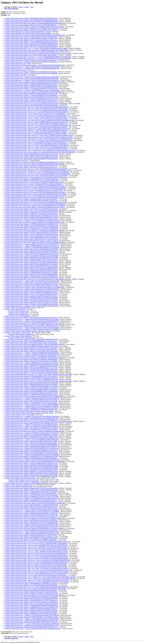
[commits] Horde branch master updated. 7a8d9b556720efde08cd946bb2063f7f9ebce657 (31, 609)
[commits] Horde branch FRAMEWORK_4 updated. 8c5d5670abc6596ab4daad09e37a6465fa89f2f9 (35, 461)
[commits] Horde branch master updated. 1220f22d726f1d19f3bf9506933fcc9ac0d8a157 (31, 502)
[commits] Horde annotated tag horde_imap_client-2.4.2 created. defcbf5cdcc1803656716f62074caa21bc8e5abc (38, 53)
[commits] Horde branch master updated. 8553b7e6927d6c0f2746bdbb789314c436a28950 (32, 28)
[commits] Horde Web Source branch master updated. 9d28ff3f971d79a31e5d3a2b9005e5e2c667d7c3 (35, 344)
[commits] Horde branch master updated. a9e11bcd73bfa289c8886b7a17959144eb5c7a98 (31, 226)
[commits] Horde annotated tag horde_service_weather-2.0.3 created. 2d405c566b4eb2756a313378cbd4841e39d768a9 (40, 578)
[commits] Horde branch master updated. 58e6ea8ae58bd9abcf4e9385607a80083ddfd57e (31, 458)
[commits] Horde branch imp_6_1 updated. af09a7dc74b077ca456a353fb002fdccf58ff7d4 (32, 406)
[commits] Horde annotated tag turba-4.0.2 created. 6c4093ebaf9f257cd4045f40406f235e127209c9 (34, 197)
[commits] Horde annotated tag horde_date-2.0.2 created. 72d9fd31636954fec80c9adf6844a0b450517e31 (36, 124)
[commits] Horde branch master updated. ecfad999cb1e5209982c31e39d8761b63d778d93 (32, 594)
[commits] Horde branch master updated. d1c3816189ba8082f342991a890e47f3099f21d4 (31, 378)
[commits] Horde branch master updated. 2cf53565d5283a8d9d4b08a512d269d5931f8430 (32, 78)
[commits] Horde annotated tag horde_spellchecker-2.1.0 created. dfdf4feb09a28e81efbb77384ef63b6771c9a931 (38, 170)
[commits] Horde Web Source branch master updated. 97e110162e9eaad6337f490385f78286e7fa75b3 (35, 518)
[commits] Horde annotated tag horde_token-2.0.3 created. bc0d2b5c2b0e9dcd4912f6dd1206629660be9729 (37, 587)
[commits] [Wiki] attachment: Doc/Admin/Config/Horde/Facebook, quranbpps (28, 33)
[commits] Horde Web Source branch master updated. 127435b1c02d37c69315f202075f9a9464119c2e (35, 595)
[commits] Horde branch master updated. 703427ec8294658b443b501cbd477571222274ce (32, 99)
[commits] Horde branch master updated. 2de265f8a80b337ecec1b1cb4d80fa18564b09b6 (31, 180)
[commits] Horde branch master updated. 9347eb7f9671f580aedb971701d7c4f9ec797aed (31, 165)
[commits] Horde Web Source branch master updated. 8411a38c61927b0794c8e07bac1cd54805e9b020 (35, 503)
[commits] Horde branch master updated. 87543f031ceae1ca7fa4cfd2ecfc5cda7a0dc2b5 (31, 60)
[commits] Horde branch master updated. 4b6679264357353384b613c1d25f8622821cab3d (32, 52)
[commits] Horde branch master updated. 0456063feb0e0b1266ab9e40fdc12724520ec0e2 (31, 513)
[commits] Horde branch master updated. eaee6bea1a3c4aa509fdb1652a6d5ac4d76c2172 (31, 296)
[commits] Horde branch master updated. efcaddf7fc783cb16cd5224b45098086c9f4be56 (31, 87)
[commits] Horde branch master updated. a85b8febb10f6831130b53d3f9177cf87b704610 (31, 252)
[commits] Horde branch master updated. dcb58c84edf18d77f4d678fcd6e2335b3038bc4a (31, 530)
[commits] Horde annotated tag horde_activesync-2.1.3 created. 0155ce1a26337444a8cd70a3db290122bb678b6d (38, 374)
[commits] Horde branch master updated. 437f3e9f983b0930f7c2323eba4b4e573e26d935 (31, 430)
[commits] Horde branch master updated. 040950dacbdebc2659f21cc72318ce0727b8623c (31, 241)
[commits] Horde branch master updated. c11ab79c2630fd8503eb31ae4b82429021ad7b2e (31, 495)
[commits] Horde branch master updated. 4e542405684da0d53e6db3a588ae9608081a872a (32, 605)
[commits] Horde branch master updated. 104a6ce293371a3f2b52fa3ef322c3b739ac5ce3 (31, 167)
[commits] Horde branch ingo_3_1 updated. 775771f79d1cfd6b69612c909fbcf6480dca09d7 (32, 440)
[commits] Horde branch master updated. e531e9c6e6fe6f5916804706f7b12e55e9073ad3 (31, 88)
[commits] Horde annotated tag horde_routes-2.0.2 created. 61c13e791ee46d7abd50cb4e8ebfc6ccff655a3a (36, 149)
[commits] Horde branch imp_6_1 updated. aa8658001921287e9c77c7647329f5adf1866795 (32, 244)
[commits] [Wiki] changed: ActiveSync (16, 160)
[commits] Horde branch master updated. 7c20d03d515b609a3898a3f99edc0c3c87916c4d (32, 83)
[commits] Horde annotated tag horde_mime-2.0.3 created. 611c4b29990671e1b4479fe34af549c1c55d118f (37, 568)
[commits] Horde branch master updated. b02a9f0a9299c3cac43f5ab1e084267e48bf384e (31, 592)
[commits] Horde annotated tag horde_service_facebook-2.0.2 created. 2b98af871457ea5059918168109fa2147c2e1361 (40, 150)
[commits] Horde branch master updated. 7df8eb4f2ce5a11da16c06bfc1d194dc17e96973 (31, 30)
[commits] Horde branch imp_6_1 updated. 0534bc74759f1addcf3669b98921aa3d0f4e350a (32, 80)
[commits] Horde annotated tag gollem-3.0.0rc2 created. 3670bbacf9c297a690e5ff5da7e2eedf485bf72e (35, 211)
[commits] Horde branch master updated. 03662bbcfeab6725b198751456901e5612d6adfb (32, 522)
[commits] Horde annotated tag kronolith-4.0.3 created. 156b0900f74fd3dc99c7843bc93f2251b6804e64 (36, 187)
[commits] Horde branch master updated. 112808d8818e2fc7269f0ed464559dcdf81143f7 (31, 410)
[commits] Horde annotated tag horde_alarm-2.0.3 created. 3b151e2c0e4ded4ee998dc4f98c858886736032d (37, 107)
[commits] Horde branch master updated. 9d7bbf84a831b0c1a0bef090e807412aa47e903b (31, 597)
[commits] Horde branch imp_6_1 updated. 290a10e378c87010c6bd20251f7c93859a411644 (32, 62)
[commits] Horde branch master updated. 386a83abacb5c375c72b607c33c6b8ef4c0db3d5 (31, 262)
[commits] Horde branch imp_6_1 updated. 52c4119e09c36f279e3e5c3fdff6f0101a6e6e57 (32, 425)
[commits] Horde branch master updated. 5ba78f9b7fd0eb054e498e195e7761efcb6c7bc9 (31, 277)
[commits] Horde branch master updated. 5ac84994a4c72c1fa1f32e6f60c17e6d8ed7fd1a (31, 520)
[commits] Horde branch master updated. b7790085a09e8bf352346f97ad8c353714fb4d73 (31, 272)
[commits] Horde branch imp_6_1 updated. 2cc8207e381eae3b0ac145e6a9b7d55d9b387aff (32, 321)
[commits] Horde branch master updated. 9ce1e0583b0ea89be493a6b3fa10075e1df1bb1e (31, 451)
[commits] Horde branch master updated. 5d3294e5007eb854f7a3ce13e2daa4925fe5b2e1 (31, 261)
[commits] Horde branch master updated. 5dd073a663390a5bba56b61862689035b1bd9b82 (32, 466)
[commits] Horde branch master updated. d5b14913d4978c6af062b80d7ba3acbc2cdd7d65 (32, 266)
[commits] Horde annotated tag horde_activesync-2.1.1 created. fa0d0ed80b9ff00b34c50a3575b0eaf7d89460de (38, 58)
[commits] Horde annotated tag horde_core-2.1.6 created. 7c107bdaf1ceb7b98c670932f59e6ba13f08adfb (36, 550)
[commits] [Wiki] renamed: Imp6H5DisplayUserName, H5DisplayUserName (28, 331)
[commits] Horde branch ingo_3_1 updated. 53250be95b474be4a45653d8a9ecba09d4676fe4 (32, 460)
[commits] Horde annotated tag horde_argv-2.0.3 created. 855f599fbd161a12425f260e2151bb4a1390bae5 (36, 109)
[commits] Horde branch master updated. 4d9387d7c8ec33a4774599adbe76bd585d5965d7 (32, 227)
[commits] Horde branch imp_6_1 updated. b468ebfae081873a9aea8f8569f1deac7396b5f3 (32, 408)
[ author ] (27, 7)
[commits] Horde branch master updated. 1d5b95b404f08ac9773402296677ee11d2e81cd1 (32, 583)
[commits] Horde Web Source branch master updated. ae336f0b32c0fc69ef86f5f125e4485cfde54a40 (35, 431)
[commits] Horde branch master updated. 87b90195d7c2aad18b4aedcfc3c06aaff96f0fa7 (31, 356)
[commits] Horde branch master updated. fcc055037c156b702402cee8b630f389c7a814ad (31, 234)
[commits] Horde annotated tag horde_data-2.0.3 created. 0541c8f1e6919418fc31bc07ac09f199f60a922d (36, 553)
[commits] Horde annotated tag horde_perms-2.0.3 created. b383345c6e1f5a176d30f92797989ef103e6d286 (37, 572)
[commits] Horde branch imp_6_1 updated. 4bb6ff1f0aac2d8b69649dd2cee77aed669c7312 (32, 389)
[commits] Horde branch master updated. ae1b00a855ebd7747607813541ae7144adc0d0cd (32, 488)
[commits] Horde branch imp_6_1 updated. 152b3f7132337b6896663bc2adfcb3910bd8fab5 (32, 510)
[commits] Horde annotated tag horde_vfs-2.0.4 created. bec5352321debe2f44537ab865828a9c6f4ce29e (36, 177)
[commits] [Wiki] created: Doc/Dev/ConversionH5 (20, 415)
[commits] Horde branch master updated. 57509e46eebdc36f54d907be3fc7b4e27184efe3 (31, 301)
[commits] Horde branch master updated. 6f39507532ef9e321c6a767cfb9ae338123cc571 (31, 349)
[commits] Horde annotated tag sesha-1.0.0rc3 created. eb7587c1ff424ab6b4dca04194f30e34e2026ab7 (35, 192)
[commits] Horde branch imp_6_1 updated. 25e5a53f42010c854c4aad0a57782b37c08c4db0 (32, 615)
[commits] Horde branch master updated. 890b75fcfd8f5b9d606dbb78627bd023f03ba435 (31, 159)
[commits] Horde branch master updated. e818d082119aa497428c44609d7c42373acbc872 (32, 216)
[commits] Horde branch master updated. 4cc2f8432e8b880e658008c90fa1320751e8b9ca (31, 483)
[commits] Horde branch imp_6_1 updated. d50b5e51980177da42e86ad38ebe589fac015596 (32, 68)
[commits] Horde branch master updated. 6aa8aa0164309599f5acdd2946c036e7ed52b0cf (31, 105)
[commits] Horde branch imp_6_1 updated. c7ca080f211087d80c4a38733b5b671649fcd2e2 (32, 354)
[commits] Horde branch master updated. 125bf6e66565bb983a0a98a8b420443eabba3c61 (32, 395)
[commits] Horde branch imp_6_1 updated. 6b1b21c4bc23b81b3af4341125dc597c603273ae (32, 282)
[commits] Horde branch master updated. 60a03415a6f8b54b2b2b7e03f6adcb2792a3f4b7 (31, 155)
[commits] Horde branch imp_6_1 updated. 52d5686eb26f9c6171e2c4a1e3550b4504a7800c (32, 90)
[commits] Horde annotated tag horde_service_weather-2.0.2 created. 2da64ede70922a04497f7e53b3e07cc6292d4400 (40, 152)
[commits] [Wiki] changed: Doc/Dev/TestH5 (18, 63)
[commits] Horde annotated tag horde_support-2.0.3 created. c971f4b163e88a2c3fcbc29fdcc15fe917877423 (37, 580)
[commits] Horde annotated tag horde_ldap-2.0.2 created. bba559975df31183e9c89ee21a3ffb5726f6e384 (36, 567)
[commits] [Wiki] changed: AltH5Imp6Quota (18, 336)
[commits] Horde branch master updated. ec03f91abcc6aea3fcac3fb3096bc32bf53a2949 (31, 388)
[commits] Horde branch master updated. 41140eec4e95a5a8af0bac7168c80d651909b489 (31, 373)
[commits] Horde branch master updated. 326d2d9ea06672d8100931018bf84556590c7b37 (32, 18)
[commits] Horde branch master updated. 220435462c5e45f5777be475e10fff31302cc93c (31, 508)
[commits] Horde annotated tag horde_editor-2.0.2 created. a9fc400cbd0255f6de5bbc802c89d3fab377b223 (37, 557)
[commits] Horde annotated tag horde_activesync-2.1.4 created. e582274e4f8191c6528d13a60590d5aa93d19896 (38, 381)
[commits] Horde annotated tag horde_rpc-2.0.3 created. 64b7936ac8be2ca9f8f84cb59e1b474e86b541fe (36, 575)
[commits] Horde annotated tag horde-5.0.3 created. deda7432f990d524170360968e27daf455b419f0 (35, 182)
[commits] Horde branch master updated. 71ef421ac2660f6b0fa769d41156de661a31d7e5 (31, 463)
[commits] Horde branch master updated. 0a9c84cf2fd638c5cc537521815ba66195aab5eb (31, 267)
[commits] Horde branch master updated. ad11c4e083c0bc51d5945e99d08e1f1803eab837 (31, 369)
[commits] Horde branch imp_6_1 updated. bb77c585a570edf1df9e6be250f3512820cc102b (32, 254)
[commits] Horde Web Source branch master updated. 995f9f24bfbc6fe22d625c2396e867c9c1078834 (35, 82)
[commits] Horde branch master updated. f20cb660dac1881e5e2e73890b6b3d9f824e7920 (31, 456)
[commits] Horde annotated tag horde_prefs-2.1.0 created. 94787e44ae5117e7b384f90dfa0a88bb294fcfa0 (36, 147)
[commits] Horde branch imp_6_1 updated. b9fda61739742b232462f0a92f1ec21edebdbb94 (32, 512)
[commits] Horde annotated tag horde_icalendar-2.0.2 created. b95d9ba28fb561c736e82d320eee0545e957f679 (38, 129)
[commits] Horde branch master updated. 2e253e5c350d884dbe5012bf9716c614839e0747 (32, 237)
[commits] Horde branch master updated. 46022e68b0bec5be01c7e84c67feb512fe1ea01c (31, 343)
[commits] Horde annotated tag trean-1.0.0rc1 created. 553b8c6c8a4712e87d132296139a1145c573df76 (36, 196)
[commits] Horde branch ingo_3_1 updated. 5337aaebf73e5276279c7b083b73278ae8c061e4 (32, 416)
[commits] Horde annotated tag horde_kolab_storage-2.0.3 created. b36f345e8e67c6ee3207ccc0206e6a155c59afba (39, 137)
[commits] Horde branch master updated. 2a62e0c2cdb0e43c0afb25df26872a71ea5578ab (31, 284)
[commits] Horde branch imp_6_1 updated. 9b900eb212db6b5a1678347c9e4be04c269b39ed (32, 328)
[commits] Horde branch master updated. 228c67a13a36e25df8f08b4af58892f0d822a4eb (31, 269)
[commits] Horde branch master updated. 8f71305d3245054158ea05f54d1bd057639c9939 (32, 339)
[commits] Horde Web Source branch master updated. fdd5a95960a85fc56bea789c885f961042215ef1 (35, 35)
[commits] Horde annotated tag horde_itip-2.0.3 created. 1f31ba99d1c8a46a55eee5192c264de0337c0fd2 (36, 565)
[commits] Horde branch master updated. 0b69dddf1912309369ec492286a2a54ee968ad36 (32, 298)
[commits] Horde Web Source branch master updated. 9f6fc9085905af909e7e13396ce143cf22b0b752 (35, 528)
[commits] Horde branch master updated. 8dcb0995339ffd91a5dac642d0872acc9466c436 (31, 201)
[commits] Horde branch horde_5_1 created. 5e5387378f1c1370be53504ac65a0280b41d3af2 (32, 624)
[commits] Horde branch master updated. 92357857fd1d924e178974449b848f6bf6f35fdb (31, 22)
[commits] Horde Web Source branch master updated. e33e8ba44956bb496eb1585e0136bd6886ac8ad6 (35, 23)
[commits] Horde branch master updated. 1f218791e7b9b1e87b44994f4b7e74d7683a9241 (32, 232)
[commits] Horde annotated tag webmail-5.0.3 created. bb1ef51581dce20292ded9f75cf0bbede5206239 (35, 204)
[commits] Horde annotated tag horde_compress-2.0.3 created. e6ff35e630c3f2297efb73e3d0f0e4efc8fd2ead (37, 548)
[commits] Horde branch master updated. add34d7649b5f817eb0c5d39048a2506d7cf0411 (31, 423)
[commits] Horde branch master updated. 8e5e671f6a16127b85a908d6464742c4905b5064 (32, 249)
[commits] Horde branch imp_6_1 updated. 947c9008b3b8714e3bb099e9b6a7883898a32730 (32, 426)
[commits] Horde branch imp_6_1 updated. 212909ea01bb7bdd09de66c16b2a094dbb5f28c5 (32, 353)
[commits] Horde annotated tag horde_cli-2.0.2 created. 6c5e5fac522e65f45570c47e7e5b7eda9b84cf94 (35, 114)
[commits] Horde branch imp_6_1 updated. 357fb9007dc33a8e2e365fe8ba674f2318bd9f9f (32, 329)
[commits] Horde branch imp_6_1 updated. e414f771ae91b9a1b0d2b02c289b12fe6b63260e (32, 306)
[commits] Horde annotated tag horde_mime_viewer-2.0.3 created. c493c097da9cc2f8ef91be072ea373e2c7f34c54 (39, 570)
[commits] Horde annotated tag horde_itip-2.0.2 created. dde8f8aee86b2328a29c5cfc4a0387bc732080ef (36, 134)
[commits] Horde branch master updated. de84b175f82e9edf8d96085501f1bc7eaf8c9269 (31, 264)
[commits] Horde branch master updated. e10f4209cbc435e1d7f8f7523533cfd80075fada (31, 371)
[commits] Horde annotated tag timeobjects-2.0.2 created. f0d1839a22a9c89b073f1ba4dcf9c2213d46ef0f (36, 194)
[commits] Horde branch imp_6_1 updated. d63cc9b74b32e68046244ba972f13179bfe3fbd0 (32, 319)
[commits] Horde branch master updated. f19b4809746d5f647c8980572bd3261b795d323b (32, 259)
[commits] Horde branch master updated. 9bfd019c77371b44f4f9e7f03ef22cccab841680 (31, 348)
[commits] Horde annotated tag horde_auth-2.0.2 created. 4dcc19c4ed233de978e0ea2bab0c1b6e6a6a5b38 (36, 110)
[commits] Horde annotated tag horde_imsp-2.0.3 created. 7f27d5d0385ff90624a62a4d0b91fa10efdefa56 (36, 563)
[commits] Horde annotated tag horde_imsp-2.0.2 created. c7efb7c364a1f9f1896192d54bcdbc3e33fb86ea (36, 132)
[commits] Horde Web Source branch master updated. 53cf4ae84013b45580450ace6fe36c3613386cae (35, 207)
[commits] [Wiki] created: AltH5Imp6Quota (18, 316)
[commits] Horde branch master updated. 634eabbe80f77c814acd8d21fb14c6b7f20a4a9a (31, 470)
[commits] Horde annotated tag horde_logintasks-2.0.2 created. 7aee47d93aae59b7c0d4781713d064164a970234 (38, 139)
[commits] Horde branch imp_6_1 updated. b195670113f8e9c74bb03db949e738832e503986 (32, 67)
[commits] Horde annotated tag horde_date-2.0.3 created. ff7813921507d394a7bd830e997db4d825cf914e (36, 555)
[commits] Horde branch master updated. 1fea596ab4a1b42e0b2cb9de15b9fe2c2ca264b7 (31, 271)
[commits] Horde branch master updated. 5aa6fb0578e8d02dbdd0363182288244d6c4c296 (32, 162)
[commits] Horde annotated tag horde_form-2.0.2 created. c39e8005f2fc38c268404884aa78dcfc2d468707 (36, 127)
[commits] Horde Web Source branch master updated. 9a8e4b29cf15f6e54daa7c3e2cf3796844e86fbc (35, 287)
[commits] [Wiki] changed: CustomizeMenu (18, 333)
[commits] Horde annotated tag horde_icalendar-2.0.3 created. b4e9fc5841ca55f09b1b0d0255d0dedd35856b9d (38, 560)
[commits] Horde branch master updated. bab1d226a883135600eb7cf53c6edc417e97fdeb (31, 393)
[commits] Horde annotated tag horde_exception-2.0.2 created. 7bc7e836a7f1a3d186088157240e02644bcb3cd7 (38, 125)
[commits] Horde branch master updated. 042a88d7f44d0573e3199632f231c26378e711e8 (31, 154)
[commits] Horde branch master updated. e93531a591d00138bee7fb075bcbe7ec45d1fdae (31, 401)
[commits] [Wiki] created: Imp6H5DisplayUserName (21, 308)
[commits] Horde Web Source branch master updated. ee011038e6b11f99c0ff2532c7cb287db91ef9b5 (35, 324)
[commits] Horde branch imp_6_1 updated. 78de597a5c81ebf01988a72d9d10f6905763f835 (32, 532)
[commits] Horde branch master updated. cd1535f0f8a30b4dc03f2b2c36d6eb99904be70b (31, 224)
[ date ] (32, 7)
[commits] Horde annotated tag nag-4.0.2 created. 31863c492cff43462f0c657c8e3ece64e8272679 (34, 190)
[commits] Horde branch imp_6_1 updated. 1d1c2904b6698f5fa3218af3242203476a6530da (32, 498)
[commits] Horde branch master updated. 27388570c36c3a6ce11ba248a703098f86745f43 (31, 276)
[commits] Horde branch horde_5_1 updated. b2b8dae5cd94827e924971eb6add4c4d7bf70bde (33, 629)
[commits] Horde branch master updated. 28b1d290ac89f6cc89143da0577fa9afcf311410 (31, 436)
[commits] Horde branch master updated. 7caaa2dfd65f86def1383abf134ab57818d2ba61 (31, 403)
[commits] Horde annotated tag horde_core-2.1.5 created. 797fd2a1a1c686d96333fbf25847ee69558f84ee (36, 117)
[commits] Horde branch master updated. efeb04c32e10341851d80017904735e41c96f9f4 (31, 351)
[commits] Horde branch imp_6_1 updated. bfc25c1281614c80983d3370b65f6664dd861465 (32, 445)
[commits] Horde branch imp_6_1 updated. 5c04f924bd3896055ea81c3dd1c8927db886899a (32, 455)
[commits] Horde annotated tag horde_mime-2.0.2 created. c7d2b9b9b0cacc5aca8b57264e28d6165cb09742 (37, 50)
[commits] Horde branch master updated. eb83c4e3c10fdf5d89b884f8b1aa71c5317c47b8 (31, 368)
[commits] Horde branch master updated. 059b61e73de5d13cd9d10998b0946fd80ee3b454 (32, 490)
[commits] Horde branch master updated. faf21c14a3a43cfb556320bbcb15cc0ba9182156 (31, 450)
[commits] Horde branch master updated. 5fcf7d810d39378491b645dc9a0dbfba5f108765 (31, 465)
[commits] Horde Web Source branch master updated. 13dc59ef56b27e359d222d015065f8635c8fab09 (35, 242)
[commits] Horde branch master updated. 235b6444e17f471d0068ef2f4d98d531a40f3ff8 (31, 366)
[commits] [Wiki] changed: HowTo (15, 309)
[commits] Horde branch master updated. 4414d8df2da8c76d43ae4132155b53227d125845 (32, 497)
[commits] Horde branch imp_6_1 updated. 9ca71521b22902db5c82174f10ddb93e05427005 (32, 221)
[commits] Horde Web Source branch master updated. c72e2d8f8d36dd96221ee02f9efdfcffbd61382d (35, 92)
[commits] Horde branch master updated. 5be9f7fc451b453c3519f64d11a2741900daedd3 (31, 602)
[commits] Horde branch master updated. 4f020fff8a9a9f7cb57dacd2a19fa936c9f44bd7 (31, 493)
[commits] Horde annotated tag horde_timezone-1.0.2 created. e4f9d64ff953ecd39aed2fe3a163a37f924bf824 (37, 582)
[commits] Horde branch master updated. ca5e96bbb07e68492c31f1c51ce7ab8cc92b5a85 (31, 607)
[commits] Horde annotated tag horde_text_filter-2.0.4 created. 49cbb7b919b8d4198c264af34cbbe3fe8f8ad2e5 (38, 174)
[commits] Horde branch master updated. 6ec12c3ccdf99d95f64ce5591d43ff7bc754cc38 (31, 291)
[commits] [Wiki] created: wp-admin (16, 70)
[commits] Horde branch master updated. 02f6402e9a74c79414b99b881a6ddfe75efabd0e (31, 476)
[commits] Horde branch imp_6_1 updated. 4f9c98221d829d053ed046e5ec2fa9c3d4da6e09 (32, 398)
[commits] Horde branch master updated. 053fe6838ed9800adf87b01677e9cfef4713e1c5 (31, 341)
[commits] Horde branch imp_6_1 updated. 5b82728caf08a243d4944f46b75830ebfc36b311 (32, 620)
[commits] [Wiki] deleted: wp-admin (16, 75)
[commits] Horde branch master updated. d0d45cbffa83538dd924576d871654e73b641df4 (31, 383)
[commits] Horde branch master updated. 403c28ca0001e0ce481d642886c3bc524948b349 (32, 435)
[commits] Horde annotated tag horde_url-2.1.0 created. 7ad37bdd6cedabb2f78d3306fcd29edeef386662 (36, 588)
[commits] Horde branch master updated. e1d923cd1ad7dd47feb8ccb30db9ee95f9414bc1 (31, 610)
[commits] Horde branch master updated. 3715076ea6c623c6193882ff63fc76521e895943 (31, 492)
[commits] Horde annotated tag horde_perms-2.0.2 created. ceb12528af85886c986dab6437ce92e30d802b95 (37, 145)
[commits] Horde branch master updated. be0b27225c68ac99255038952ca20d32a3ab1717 (32, 627)
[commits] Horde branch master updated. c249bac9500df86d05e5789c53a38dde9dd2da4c (31, 391)
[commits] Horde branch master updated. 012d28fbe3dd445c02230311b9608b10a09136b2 (32, 418)
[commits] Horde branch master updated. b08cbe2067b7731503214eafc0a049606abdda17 (32, 45)
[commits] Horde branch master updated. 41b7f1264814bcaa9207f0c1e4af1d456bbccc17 (31, 517)
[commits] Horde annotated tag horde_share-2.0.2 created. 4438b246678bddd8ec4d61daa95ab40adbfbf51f (36, 169)
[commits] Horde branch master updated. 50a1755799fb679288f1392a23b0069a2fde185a (31, 420)
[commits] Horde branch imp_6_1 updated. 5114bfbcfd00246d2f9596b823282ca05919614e (32, 247)
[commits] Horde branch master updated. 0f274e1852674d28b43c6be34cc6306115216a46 (32, 97)
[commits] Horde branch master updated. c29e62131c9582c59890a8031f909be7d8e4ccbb (31, 43)
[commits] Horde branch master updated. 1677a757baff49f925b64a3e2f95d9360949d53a (31, 585)
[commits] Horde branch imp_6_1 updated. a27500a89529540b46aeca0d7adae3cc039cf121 (32, 400)
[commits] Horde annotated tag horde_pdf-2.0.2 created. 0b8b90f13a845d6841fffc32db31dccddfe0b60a (36, 144)
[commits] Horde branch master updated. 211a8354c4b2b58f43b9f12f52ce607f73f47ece (31, 100)
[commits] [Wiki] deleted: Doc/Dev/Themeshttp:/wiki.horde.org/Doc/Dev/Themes (29, 413)
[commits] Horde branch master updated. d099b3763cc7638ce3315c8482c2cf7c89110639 (31, 303)
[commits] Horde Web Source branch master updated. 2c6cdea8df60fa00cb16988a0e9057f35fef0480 (35, 231)
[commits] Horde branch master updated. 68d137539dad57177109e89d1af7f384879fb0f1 (31, 538)
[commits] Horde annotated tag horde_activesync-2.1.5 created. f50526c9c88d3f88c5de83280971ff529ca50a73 (38, 542)
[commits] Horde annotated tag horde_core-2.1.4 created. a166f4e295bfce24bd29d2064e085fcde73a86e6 (36, 48)
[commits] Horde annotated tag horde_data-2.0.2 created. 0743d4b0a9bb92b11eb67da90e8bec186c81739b (36, 122)
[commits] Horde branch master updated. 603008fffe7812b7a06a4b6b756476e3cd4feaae (31, 72)
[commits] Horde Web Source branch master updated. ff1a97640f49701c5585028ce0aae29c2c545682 (35, 358)
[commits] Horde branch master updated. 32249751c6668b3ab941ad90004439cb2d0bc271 (32, 293)
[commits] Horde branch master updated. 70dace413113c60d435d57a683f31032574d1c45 (32, 604)
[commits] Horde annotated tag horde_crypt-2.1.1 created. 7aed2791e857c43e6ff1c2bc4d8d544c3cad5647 (36, 119)
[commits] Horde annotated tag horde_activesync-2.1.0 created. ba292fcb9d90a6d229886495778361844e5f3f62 (38, 57)
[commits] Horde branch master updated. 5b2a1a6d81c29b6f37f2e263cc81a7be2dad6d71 (31, 199)
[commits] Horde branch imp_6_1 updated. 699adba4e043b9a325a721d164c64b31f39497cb (32, 289)
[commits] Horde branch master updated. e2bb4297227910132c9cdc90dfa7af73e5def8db (31, 157)
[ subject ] (21, 7)
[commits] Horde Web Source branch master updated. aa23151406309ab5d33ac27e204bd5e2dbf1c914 (35, 396)
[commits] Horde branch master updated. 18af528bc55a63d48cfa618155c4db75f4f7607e (31, 535)
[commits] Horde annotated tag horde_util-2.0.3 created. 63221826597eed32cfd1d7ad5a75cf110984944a (36, 104)
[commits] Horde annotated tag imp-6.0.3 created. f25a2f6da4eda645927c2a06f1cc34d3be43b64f (34, 184)
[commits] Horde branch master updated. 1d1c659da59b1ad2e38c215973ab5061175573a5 (32, 537)
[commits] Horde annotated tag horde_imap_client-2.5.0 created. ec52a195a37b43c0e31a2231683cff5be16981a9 (38, 421)
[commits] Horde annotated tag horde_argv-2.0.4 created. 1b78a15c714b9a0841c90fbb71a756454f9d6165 (36, 543)
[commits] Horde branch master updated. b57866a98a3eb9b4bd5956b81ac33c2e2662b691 (32, 386)
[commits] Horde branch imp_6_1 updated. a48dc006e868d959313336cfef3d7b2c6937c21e (32, 246)
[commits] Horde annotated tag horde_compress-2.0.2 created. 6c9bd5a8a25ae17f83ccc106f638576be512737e (38, 115)
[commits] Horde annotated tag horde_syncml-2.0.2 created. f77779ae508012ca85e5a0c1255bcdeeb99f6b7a (37, 172)
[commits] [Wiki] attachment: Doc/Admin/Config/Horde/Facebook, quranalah (28, 32)
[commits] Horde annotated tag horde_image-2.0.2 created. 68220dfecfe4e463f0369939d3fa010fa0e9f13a (36, 130)
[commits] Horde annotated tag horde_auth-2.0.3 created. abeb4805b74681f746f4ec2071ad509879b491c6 (36, 545)
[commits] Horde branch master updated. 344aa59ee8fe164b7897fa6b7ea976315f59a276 (31, 318)
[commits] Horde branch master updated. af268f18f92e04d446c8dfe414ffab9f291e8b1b (31, 590)
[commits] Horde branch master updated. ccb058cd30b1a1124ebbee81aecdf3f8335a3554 (31, 214)
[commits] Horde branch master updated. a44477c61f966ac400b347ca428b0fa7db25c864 (31, 453)
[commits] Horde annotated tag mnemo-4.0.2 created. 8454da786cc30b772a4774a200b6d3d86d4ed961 (35, 189)
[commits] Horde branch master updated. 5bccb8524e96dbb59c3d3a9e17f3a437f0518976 (31, 38)
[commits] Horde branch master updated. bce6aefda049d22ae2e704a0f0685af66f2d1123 (31, 500)
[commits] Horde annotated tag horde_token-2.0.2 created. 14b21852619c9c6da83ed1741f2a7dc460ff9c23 (36, 175)
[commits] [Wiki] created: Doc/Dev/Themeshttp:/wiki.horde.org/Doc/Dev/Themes (29, 411)
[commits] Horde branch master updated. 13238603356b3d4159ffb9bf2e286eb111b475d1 (31, 323)
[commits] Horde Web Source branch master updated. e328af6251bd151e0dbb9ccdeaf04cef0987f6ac (35, 222)
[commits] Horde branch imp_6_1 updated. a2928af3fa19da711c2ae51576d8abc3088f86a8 (32, 405)
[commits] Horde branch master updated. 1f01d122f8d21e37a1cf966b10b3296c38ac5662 (31, 209)
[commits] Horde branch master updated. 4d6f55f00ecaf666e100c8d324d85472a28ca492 (31, 622)
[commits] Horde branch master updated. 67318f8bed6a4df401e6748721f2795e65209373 (31, 376)
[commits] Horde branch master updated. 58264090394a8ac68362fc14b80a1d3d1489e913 (32, 384)
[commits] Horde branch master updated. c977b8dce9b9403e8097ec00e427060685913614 (32, 179)
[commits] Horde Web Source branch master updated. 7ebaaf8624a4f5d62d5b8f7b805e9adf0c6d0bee (35, 164)
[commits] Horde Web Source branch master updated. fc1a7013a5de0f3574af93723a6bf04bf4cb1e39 (35, 65)
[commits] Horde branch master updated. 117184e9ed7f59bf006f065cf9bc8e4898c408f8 (31, 95)
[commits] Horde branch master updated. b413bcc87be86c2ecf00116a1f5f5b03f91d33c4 (31, 37)
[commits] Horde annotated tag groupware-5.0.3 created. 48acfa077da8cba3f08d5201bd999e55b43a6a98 (36, 202)
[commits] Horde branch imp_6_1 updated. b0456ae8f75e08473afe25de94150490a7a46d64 (32, 525)
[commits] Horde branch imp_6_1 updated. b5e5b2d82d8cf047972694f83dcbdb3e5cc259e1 (32, 625)
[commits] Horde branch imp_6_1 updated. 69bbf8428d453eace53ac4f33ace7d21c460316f (32, 363)
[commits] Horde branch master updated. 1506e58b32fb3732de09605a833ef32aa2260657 (31, 428)
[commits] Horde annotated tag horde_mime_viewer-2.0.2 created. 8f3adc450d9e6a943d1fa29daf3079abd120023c (39, 140)
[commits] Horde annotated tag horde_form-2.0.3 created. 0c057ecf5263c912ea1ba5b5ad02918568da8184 (36, 558)
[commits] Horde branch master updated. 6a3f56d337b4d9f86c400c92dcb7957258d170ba (32, 515)
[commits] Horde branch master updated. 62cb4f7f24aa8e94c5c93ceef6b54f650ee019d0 (31, 475)
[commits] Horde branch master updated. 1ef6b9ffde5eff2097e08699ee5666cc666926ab (31, 446)
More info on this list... (12, 9)
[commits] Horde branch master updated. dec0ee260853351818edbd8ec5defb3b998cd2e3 (31, 359)
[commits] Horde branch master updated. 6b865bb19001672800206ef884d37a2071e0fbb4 (32, 257)
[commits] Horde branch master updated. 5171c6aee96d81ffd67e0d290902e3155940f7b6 (31, 42)
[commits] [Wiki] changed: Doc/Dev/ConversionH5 (20, 478)
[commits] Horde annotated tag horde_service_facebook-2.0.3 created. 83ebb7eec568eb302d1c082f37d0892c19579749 (40, 577)
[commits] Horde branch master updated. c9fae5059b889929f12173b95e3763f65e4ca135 (31, 600)
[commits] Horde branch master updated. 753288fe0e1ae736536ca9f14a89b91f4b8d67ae (31, 612)
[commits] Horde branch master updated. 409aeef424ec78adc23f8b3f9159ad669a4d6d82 (31, 274)
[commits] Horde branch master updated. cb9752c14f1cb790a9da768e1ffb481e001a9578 (31, 47)
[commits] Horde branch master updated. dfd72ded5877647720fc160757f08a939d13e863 (31, 523)
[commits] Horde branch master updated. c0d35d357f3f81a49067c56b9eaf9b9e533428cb (31, 251)
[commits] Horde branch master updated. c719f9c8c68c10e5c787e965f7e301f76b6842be (31, 73)
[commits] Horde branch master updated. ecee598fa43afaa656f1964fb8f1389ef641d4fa (31, 540)
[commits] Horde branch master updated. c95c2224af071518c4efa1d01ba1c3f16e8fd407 (31, 361)
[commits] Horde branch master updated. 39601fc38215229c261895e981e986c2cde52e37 (32, 507)
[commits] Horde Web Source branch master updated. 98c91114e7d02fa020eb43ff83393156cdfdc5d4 (35, 206)
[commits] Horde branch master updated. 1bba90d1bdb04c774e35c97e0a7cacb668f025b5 (31, 229)
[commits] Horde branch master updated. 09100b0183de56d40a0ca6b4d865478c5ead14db (32, 217)
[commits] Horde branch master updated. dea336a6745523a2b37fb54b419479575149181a (32, 212)
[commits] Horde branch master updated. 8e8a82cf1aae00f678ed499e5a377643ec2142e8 (31, 527)
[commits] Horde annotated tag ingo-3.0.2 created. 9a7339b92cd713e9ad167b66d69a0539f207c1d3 (34, 185)
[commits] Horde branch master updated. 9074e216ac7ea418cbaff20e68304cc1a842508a (31, 304)
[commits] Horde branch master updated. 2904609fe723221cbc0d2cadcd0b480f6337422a (31, 471)
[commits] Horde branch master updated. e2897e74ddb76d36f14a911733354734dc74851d (32, 239)
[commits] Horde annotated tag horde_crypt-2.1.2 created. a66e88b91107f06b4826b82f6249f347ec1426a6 (36, 552)
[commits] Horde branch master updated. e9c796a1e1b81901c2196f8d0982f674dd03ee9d (31, 379)
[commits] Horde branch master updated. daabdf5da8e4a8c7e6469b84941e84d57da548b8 (31, 364)
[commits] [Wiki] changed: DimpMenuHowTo (19, 486)
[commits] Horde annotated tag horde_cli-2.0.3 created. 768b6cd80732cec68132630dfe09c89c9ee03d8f (36, 547)
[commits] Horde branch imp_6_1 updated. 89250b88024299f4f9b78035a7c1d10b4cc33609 (32, 448)
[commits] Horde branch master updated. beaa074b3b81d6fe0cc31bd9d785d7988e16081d (32, 505)
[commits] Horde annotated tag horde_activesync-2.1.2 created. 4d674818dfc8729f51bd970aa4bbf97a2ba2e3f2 (38, 279)
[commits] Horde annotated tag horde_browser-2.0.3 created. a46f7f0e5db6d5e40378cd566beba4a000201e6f (37, 112)
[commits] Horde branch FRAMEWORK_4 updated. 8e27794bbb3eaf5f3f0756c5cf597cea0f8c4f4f (34, 27)
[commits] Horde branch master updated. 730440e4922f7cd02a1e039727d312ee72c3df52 (31, 219)
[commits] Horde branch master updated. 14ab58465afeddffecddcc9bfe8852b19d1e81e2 (31, 85)
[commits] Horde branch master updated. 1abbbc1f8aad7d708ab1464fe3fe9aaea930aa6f (31, 443)
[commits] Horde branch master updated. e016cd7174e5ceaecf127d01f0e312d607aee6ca (31, 40)
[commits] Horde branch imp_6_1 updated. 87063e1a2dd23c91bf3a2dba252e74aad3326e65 (32, 77)
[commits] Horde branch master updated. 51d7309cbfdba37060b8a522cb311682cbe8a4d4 (32, 256)
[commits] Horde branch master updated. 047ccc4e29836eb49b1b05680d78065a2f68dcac (31, 20)
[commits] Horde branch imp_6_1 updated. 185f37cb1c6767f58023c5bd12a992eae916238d (32, 281)
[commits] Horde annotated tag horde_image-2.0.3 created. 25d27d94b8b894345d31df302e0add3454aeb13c (37, 562)
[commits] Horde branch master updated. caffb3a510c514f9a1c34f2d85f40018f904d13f (31, 25)
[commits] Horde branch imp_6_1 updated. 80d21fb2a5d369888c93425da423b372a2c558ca (32, 533)
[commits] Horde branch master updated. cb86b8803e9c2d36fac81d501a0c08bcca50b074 (31, 441)
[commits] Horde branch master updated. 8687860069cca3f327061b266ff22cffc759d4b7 (31, 614)
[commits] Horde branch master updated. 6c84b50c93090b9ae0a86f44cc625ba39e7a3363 (31, 94)
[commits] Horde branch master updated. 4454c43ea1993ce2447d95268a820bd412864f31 (32, 599)
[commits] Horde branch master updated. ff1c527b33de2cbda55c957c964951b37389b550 (31, 299)
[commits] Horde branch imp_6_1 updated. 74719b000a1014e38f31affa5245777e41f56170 (32, 433)
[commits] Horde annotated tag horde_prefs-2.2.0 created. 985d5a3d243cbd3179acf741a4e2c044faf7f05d (36, 573)
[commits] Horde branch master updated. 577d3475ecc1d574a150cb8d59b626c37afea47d (31, 294)
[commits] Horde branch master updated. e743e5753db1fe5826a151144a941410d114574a (32, 236)
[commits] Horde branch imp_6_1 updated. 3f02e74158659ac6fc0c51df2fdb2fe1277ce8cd (32, 286)
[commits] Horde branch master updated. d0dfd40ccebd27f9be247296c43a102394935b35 (31, 473)
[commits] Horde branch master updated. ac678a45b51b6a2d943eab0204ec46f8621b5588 (32, 438)
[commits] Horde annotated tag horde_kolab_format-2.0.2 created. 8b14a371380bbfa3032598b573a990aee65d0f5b (39, 135)
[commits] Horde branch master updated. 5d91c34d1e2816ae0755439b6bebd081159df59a (32, 468)
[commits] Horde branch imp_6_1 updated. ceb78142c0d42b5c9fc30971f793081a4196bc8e (32, 619)
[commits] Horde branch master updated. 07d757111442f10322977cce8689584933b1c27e (32, 326)
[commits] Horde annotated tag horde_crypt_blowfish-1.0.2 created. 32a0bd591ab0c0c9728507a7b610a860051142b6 (40, 120)
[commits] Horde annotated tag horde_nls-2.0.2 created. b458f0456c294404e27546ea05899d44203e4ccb (36, 142)
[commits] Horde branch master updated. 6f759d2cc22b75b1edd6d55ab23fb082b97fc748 (31, 102)
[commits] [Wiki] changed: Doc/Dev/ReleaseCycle (20, 485)
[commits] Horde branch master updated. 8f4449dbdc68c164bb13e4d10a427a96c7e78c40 (32, 346)
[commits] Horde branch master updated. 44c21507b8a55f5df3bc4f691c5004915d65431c (31, 55)
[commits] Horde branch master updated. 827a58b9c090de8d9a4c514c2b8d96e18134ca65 (32, 617)
